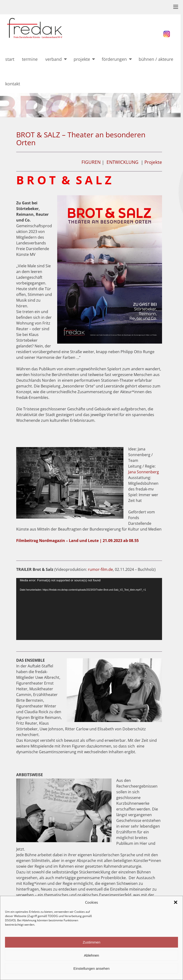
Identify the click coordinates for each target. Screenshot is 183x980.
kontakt (16, 84)
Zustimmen (91, 942)
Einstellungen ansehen (91, 968)
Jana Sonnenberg (144, 472)
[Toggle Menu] (176, 7)
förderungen (114, 59)
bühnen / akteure (156, 59)
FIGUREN (91, 162)
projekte (82, 59)
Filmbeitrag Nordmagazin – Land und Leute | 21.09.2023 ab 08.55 (77, 541)
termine (30, 59)
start (10, 59)
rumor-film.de (100, 569)
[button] (176, 902)
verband (53, 59)
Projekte (153, 162)
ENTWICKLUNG (122, 162)
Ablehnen (91, 955)
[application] (89, 609)
